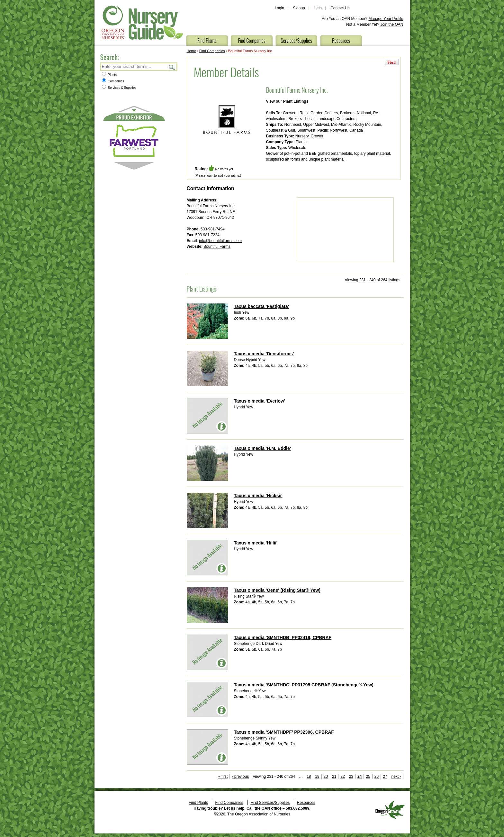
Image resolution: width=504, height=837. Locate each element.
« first (223, 777)
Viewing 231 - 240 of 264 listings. (373, 280)
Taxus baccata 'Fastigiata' (261, 306)
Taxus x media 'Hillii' (256, 543)
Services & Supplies (119, 88)
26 (377, 777)
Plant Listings (296, 101)
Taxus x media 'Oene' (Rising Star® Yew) (277, 590)
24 (360, 777)
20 (326, 777)
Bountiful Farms (217, 246)
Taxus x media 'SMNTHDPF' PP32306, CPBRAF (284, 732)
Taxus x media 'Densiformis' (264, 354)
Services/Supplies (296, 41)
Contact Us (340, 8)
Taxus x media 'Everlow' (260, 401)
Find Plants (207, 41)
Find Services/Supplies (270, 803)
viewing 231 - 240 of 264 (274, 777)
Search (172, 67)
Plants (109, 75)
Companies (113, 81)
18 (309, 777)
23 (351, 777)
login (210, 176)
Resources (341, 41)
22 (342, 777)
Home (191, 51)
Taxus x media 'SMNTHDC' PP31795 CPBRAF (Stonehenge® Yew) (304, 685)
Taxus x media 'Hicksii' (258, 496)
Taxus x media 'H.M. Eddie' (263, 448)
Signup (299, 8)
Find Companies (252, 41)
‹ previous (240, 777)
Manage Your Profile (386, 19)
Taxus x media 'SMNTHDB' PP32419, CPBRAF (283, 637)
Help (318, 8)
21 (334, 777)
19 (317, 777)
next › (396, 777)
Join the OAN (392, 24)
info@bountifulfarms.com (220, 241)
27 (385, 777)
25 (368, 777)
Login (279, 8)
